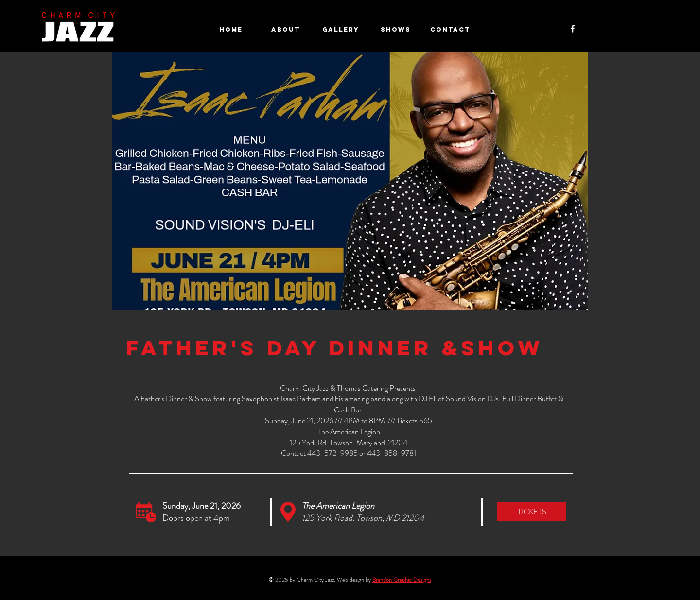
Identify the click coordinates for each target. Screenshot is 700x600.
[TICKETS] (532, 512)
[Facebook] (573, 29)
